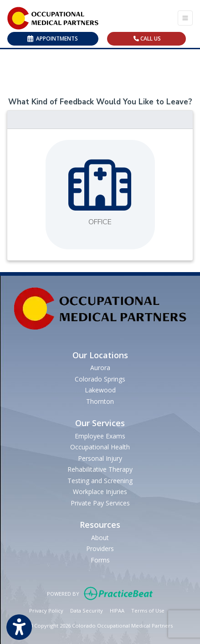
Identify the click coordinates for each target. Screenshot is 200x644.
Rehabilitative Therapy (100, 469)
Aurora (100, 368)
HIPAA (117, 610)
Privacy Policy (46, 610)
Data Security (87, 610)
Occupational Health (100, 447)
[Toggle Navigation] (185, 18)
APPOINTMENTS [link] (53, 39)
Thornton (100, 401)
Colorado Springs (100, 379)
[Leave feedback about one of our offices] (100, 195)
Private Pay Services (100, 503)
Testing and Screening (100, 481)
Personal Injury (100, 458)
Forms (100, 560)
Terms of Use (148, 610)
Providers (100, 549)
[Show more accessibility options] (19, 627)
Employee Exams (100, 436)
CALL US (147, 39)
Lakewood (100, 390)
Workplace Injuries (100, 492)
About (100, 538)
